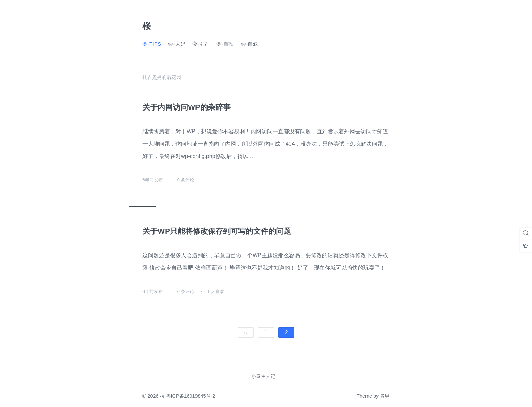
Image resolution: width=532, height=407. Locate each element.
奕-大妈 (177, 44)
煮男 (385, 396)
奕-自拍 (225, 44)
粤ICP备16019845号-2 (191, 396)
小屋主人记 (263, 376)
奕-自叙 (249, 44)
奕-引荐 (201, 44)
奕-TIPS (152, 44)
